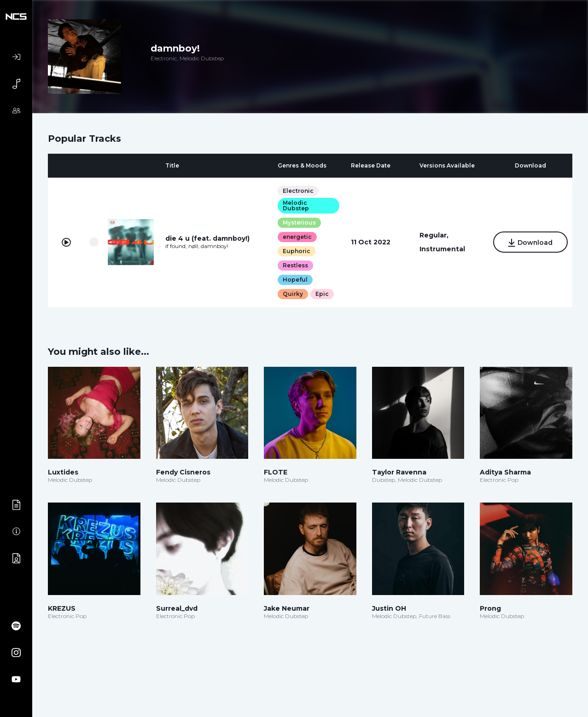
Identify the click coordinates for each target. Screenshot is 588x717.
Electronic (298, 191)
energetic (297, 237)
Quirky (292, 294)
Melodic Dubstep (295, 205)
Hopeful (295, 280)
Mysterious (299, 223)
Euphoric (296, 251)
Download (530, 243)
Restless (295, 265)
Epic (322, 294)
